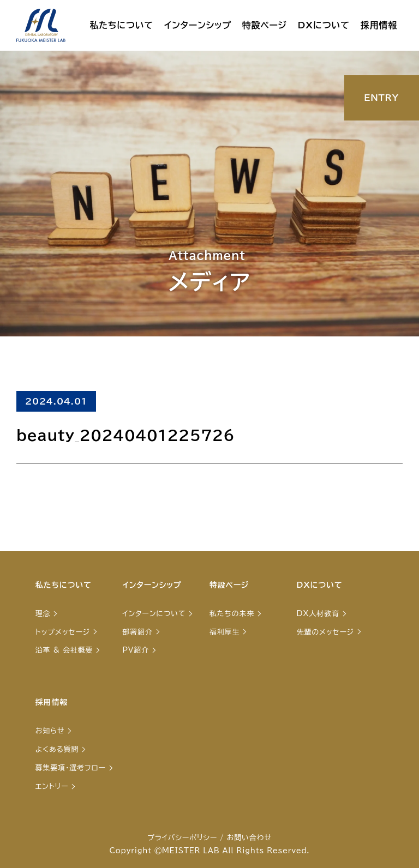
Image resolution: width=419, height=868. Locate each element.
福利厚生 (225, 632)
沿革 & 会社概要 (64, 650)
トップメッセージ (63, 632)
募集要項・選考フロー (71, 768)
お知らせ (50, 731)
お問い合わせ (249, 838)
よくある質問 (57, 749)
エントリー (52, 786)
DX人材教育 (318, 614)
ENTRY (381, 98)
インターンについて (154, 614)
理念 (43, 614)
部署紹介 (137, 632)
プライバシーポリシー (182, 838)
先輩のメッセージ (325, 632)
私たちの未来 (232, 614)
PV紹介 (135, 650)
